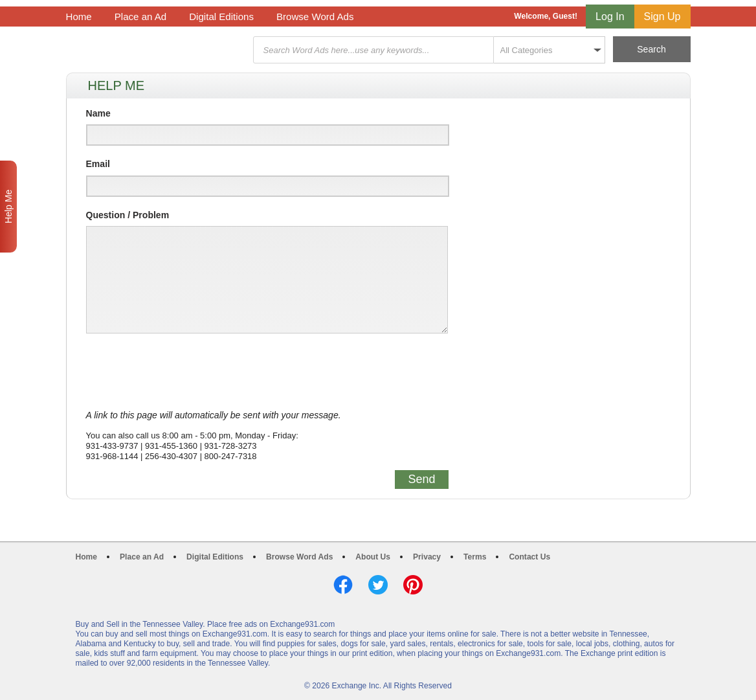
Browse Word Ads (315, 17)
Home (79, 17)
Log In (610, 17)
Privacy (427, 557)
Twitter (378, 585)
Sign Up (662, 17)
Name (98, 113)
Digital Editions (221, 17)
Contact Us (529, 557)
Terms (475, 557)
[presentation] (184, 372)
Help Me (8, 207)
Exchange (158, 50)
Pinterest (413, 585)
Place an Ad (140, 17)
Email (98, 164)
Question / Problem (128, 215)
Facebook (343, 585)
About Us (373, 557)
